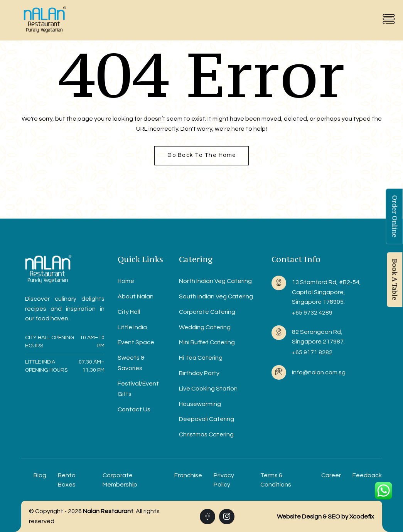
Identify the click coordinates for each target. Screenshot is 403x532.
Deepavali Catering (207, 419)
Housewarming (200, 404)
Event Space (136, 342)
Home (126, 281)
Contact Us (134, 409)
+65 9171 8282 (312, 352)
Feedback (367, 475)
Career (331, 475)
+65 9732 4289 (312, 313)
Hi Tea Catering (201, 358)
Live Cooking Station (208, 389)
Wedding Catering (205, 327)
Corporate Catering (207, 312)
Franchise (188, 475)
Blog (40, 475)
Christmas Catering (206, 434)
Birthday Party (199, 373)
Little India (132, 327)
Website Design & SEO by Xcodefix (325, 517)
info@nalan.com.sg (319, 372)
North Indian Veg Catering (215, 281)
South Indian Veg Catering (216, 296)
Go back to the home (202, 155)
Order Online (395, 216)
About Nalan (136, 296)
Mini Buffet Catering (207, 342)
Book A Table (395, 279)
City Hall (129, 312)
